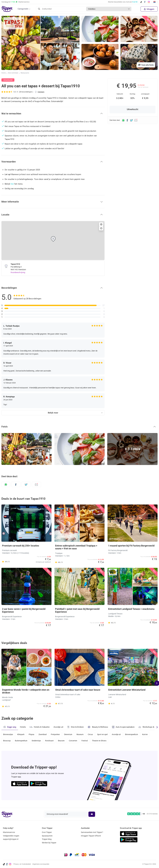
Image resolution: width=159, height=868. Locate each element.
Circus (94, 734)
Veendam (41, 92)
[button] (53, 113)
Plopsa (32, 734)
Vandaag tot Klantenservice (15, 2)
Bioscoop (7, 741)
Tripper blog (47, 839)
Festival (87, 741)
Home (4, 73)
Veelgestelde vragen (11, 836)
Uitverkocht (133, 109)
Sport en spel (106, 734)
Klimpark (21, 734)
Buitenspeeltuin (22, 741)
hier (12, 184)
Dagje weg (10, 727)
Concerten (75, 741)
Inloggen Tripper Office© (91, 836)
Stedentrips (37, 741)
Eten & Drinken (13, 73)
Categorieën (23, 9)
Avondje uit (59, 727)
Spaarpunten (47, 836)
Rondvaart (51, 741)
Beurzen (63, 741)
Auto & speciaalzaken (124, 727)
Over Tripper (47, 832)
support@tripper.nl (11, 839)
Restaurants (25, 73)
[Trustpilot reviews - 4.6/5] (142, 814)
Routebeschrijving (18, 272)
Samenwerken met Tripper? (92, 832)
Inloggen (149, 9)
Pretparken (57, 734)
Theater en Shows (103, 741)
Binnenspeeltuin (136, 734)
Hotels (23, 727)
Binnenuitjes (8, 734)
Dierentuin (71, 734)
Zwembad (44, 734)
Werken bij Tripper (49, 843)
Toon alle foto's (146, 65)
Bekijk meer (53, 413)
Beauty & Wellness (98, 727)
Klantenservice (9, 832)
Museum (83, 734)
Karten (150, 734)
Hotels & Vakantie (40, 727)
